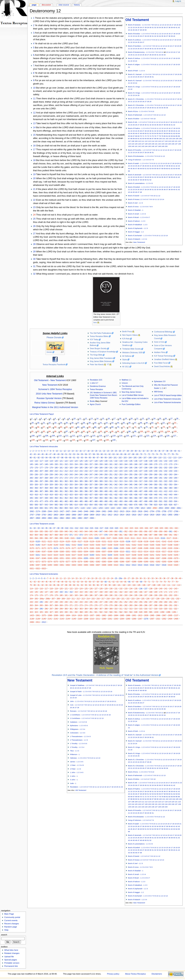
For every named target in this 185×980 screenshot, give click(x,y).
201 (161, 468)
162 (116, 464)
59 (167, 133)
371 (111, 488)
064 (36, 535)
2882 (80, 518)
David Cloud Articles (162, 366)
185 (81, 468)
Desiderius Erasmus (98, 386)
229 (151, 471)
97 (153, 139)
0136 (128, 541)
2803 (56, 515)
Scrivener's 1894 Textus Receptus (55, 389)
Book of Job (133, 122)
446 (36, 498)
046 (96, 531)
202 (166, 468)
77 (158, 136)
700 (146, 505)
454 (76, 498)
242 (66, 474)
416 (36, 495)
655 (96, 505)
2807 (80, 515)
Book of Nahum (134, 221)
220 (106, 471)
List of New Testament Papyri (42, 414)
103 (170, 139)
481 (61, 501)
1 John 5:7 (94, 383)
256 (136, 474)
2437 (68, 511)
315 (131, 481)
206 (36, 471)
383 (171, 488)
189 (101, 468)
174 (176, 464)
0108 (115, 538)
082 (126, 535)
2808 (86, 515)
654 (91, 505)
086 (146, 535)
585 (71, 505)
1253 (101, 508)
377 (141, 488)
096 (46, 538)
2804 (62, 515)
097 (51, 538)
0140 (152, 541)
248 (96, 474)
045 (91, 531)
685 (141, 505)
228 (146, 471)
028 (156, 528)
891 (56, 508)
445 (31, 498)
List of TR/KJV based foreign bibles (168, 395)
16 (170, 25)
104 (174, 139)
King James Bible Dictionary (101, 361)
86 (179, 136)
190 (106, 468)
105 (177, 139)
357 (41, 488)
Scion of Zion (159, 342)
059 (161, 531)
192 (116, 468)
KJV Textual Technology (164, 356)
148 (159, 146)
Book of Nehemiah (135, 115)
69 (139, 136)
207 (41, 471)
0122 (50, 541)
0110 (127, 538)
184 (76, 468)
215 (81, 471)
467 (141, 498)
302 (66, 481)
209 (51, 471)
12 (161, 25)
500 (156, 501)
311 (111, 481)
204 (176, 468)
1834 (149, 508)
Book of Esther (134, 119)
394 (76, 491)
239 (51, 474)
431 (111, 495)
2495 (110, 511)
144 (146, 146)
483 (71, 501)
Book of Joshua (134, 58)
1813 (143, 508)
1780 (137, 508)
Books (92, 401)
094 (36, 538)
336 (86, 485)
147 (156, 146)
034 (36, 531)
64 (179, 133)
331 (61, 485)
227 (141, 471)
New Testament (139, 242)
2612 (116, 511)
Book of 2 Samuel (135, 80)
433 (121, 495)
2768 (38, 515)
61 (172, 133)
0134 (116, 541)
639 (81, 505)
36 (165, 27)
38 (169, 27)
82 (169, 136)
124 (133, 144)
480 (56, 501)
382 (166, 488)
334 (76, 485)
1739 (131, 508)
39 (172, 27)
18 (175, 25)
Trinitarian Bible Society (132, 349)
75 (153, 136)
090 (166, 535)
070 (66, 535)
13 (163, 25)
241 (61, 474)
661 (126, 505)
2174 (38, 511)
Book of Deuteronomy (136, 52)
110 (139, 141)
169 (151, 464)
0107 (109, 538)
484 (76, 501)
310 (106, 481)
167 (141, 464)
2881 (74, 518)
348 (146, 485)
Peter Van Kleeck (97, 365)
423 (71, 495)
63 (177, 133)
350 (156, 485)
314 (126, 481)
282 (116, 478)
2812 (110, 515)
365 (81, 488)
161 (111, 464)
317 (141, 481)
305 (81, 481)
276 (86, 478)
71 (143, 136)
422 (66, 495)
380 (156, 488)
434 (126, 495)
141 (136, 146)
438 (146, 495)
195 (131, 468)
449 (51, 498)
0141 (158, 541)
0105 (97, 538)
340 (106, 485)
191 (111, 468)
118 (166, 141)
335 (81, 485)
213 (71, 471)
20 (180, 25)
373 (121, 488)
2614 (128, 511)
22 (131, 27)
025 (141, 528)
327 (41, 485)
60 (169, 133)
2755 (158, 511)
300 (56, 481)
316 (136, 481)
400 (106, 491)
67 (134, 136)
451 (61, 498)
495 (131, 501)
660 (121, 505)
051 (121, 531)
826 (171, 505)
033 (31, 531)
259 (151, 474)
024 (137, 528)
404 (126, 491)
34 (160, 27)
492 (116, 501)
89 (134, 139)
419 (51, 495)
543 (46, 505)
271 (61, 478)
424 (76, 495)
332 (66, 485)
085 (141, 535)
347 (141, 485)
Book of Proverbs (135, 150)
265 (31, 478)
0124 (62, 541)
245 (81, 474)
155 (81, 464)
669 (131, 505)
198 (146, 468)
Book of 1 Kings (134, 87)
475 (31, 501)
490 (106, 501)
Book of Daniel (134, 196)
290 (156, 478)
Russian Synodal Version (49, 398)
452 (66, 498)
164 (126, 464)
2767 (32, 515)
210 (56, 471)
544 (51, 505)
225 (131, 471)
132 (159, 144)
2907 (86, 518)
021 (122, 528)
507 (41, 505)
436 (136, 495)
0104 (91, 538)
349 (151, 485)
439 (151, 495)
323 (171, 481)
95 (148, 139)
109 (136, 141)
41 (177, 27)
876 (51, 508)
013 (82, 528)
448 (46, 498)
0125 (68, 541)
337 (91, 485)
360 (56, 488)
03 (39, 528)
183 (71, 468)
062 (176, 531)
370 (106, 488)
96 (150, 139)
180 (56, 468)
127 (143, 144)
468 (146, 498)
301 (61, 481)
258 (146, 474)
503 (171, 501)
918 (71, 508)
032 (176, 528)
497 (141, 501)
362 (66, 488)
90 (136, 139)
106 (180, 139)
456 (86, 498)
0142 (164, 541)
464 (126, 498)
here (95, 322)
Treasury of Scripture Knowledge (103, 352)
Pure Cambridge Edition (131, 404)
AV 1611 (126, 367)
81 (167, 136)
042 (76, 531)
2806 (74, 515)
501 (161, 501)
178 (46, 468)
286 (136, 478)
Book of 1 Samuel (135, 74)
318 (146, 481)
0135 (122, 541)
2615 (134, 511)
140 (133, 146)
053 (131, 531)
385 (31, 491)
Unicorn (125, 383)
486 (86, 501)
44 (131, 30)
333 (71, 485)
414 (176, 491)
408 (146, 491)
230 (156, 471)
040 (66, 531)
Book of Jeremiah (135, 175)
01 (31, 528)
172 (166, 464)
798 (151, 505)
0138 (140, 541)
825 (166, 505)
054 (136, 531)
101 (164, 139)
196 (136, 468)
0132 (110, 541)
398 (96, 491)
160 (106, 464)
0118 (175, 538)
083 (131, 535)
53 (153, 133)
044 (86, 531)
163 (121, 464)
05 (47, 528)
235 (31, 474)
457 (91, 498)
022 (127, 528)
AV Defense (127, 356)
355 (31, 488)
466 (136, 498)
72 (146, 136)
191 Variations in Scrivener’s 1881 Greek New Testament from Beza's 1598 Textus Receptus (104, 395)
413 (171, 491)
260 (156, 474)
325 (31, 485)
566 (61, 505)
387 (41, 491)
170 (156, 464)
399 (101, 491)
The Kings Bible (96, 355)
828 (31, 508)
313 (121, 481)
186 (86, 468)
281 (111, 478)
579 (66, 505)
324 (176, 481)
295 (31, 481)
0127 (80, 541)
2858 (38, 518)
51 (148, 133)
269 (51, 478)
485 (81, 501)
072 (76, 535)
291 (161, 478)
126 (139, 144)
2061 (179, 508)
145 (149, 146)
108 (133, 141)
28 (146, 27)
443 (171, 495)
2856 (176, 515)
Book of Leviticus (135, 40)
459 (101, 498)
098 (56, 538)
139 (129, 146)
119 (169, 141)
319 (151, 481)
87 (129, 139)
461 (111, 498)
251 (111, 474)
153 (71, 464)
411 (161, 491)
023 (131, 528)
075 (91, 535)
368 (96, 488)
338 (96, 485)
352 (166, 485)
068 (56, 535)
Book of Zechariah (135, 235)
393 (71, 491)
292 (166, 478)
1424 (113, 508)
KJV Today (94, 340)
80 (165, 136)
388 (46, 491)
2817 (140, 515)
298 (46, 481)
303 (71, 481)
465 (131, 498)
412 (166, 491)
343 (121, 485)
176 (36, 468)
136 (173, 144)
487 (91, 501)
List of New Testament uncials (42, 524)
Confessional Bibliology (163, 332)
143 (143, 146)
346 (136, 485)
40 (174, 27)
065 (41, 535)
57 (162, 133)
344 (126, 485)
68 (136, 136)
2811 (104, 515)
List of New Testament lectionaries (168, 402)
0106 (103, 538)
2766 (176, 511)
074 (86, 535)
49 (143, 30)
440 (156, 495)
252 (116, 474)
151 (61, 464)
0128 (86, 541)
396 (86, 491)
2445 (80, 511)
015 (92, 528)
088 (156, 535)
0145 (32, 545)
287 (141, 478)
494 (126, 501)
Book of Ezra (133, 111)
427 (91, 495)
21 (129, 27)
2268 (44, 511)
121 (176, 141)
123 (129, 144)
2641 (146, 511)
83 (172, 136)
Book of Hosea (134, 199)
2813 (116, 515)
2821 (164, 515)
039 (61, 531)
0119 (32, 541)
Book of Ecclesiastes (136, 156)
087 (151, 535)
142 (139, 146)
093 (31, 538)
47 (139, 30)
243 (71, 474)
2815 (128, 515)
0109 (121, 538)
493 (121, 501)
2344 (50, 511)
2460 (92, 511)
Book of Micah (133, 217)
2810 (98, 515)
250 (106, 474)
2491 (104, 511)
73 (148, 136)
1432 (119, 508)
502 (166, 501)
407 (141, 491)
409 (151, 491)
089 (161, 535)
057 (151, 531)
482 (66, 501)
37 (167, 27)
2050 (155, 508)
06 (51, 528)
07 (54, 528)
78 (160, 136)
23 (134, 27)
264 (176, 474)
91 (139, 139)
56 (160, 133)
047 (101, 531)
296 (36, 481)
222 (116, 471)
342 (116, 485)
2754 (152, 511)
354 (176, 485)
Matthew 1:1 (127, 380)
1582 (125, 508)
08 (58, 528)
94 (146, 139)
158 (96, 464)
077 (101, 535)
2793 (44, 515)
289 (151, 478)
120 (173, 141)
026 (146, 528)
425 (81, 495)
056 (146, 531)
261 (161, 474)
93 (143, 139)
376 (136, 488)
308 (96, 481)
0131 (104, 541)
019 (112, 528)
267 (41, 478)
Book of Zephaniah (135, 228)
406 (136, 491)
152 (66, 464)
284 (126, 478)
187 (91, 468)
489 (101, 501)
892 (61, 508)
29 (148, 27)
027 (151, 528)
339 (101, 485)
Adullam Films (160, 352)
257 (141, 474)
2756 (164, 511)
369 (101, 488)
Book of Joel (133, 203)
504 (176, 501)
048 (106, 531)
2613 (122, 511)
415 (31, 495)
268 (46, 478)
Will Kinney (159, 392)
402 (116, 491)
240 (56, 474)
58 (165, 133)
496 (136, 501)
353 (171, 485)
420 (56, 495)
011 (72, 528)
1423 (107, 508)
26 (141, 27)
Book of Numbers (135, 46)
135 (169, 144)
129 (149, 144)
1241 (95, 508)
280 (106, 478)
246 (86, 474)
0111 (133, 538)
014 (87, 528)
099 (61, 538)
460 (106, 498)
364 (76, 488)
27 (143, 27)
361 (61, 488)
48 (141, 30)
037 (51, 531)
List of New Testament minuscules (168, 399)
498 (146, 501)
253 (121, 474)
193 (121, 468)
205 (31, 471)
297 (41, 481)
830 (41, 508)
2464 (98, 511)
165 (131, 464)
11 (158, 25)
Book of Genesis (134, 25)
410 (156, 491)
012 (77, 528)
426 (86, 495)
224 (126, 471)
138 (179, 144)
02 (35, 528)
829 (36, 508)
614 (76, 505)
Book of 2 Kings (134, 93)
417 (41, 495)
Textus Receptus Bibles (99, 336)
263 (171, 474)
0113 (145, 538)
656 (101, 505)
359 (51, 488)
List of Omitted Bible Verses (133, 395)
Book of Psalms (134, 128)
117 (163, 141)
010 (67, 528)
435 (131, 495)
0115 (157, 538)
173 (171, 464)
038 (56, 531)
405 (131, 491)
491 (111, 501)
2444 (74, 511)
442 (166, 495)
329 (51, 485)
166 (136, 464)
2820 (158, 515)
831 (46, 508)
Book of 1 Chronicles (136, 99)
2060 (173, 508)
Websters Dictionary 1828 (132, 353)
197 (141, 468)
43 (129, 30)
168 (146, 464)
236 (36, 474)
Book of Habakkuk (135, 225)
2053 (161, 508)
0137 (134, 541)
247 (91, 474)
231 (161, 471)
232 (166, 471)
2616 (140, 511)
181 (61, 468)
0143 (170, 541)
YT (108, 365)
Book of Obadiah (134, 210)
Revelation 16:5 (96, 380)
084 (136, 535)
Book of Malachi (134, 239)
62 (174, 133)
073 (81, 535)
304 (76, 481)
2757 (170, 511)
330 (56, 485)
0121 (44, 541)
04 (43, 528)
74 (150, 136)
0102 (79, 538)
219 (101, 471)
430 (106, 495)
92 (141, 139)
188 (96, 468)
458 (96, 498)
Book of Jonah (134, 214)
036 (46, 531)
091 (171, 535)
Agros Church (95, 404)
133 (163, 144)
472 (166, 498)
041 (71, 531)
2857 (32, 518)
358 (46, 488)
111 (143, 141)
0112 (139, 538)
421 (61, 495)
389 (51, 491)
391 (61, 491)
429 (101, 495)
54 (155, 133)
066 (46, 535)
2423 (56, 511)
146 (153, 146)
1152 (89, 508)
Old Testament (137, 20)
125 (136, 144)
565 (56, 505)
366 (86, 488)
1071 (77, 508)
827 (176, 505)
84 (174, 136)
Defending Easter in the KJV (133, 363)
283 (121, 478)
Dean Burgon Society (98, 349)
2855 (170, 515)
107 (129, 141)
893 (66, 508)
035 (41, 531)
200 (156, 468)
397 (91, 491)
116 (159, 141)
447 (41, 498)
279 (101, 478)
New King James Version (132, 392)
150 (166, 146)
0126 (74, 541)
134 (166, 144)
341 (111, 485)
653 (86, 505)
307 (91, 481)
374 (126, 488)
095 (41, 538)
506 (36, 505)
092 (176, 535)
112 (146, 141)
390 (56, 491)
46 (136, 30)
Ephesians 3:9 (160, 381)
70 (141, 136)
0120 (38, 541)
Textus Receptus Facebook (54, 364)
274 (76, 478)
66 (131, 136)
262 (166, 474)
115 (156, 141)
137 (176, 144)
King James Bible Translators (101, 358)
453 (71, 498)
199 (151, 468)
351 (161, 485)
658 (111, 505)
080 (116, 535)
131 (156, 144)
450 (56, 498)
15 (168, 25)
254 (126, 474)
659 (116, 505)
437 (141, 495)
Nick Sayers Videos (130, 335)
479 (51, 501)
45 (134, 30)
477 (41, 501)
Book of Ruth (133, 71)
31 (153, 27)
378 (146, 488)
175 (31, 468)
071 (71, 535)
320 (156, 481)
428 (96, 495)
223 (121, 471)
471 (161, 498)
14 (165, 25)
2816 (134, 515)
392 (66, 491)
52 (150, 133)
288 (146, 478)
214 (76, 471)
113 (149, 141)
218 (96, 471)
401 (111, 491)
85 (177, 136)
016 (97, 528)
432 (116, 495)
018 (107, 528)
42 (179, 27)
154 (76, 464)
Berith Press (127, 332)
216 (86, 471)
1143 (83, 508)
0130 (98, 541)
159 (101, 464)
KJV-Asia (126, 339)
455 (81, 498)
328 (46, 485)
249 (101, 474)
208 (46, 471)
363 (71, 488)
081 (121, 535)
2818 (146, 515)
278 (96, 478)
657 (106, 505)
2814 (122, 515)
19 (177, 25)
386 (36, 491)
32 (155, 27)
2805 (68, 515)
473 (171, 498)
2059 (167, 508)
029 (161, 528)
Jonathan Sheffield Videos (164, 359)
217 (91, 471)
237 (41, 474)
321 (161, 481)
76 (155, 136)
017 (102, 528)
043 (81, 531)
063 (31, 535)
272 (66, 478)
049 (111, 531)
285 (131, 478)
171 (161, 464)
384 (176, 488)
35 (162, 27)
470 (156, 498)
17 (173, 25)
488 (96, 501)
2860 (50, 518)
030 (166, 528)
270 (56, 478)
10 (156, 25)
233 (171, 471)
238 (46, 474)
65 (129, 136)
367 (91, 488)
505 (31, 505)
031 (171, 528)
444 (176, 495)
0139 (146, 541)
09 (62, 528)
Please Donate (54, 337)
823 (156, 505)
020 (117, 528)
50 (146, 30)
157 (91, 464)
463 (121, 498)
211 (61, 471)
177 (41, 468)
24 (136, 27)
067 (51, 535)
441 (161, 495)
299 (51, 481)
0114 (151, 538)
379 (151, 488)
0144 (176, 541)
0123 (56, 541)
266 (36, 478)
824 (161, 505)
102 (167, 139)
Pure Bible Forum (161, 363)
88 (131, 139)
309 (101, 481)
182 (66, 468)
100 (160, 139)
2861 (56, 518)
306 (86, 481)
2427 (62, 511)
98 (155, 139)
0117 (169, 538)
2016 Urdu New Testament (49, 394)
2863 (68, 518)
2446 (86, 511)
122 (179, 141)
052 (126, 531)
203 (171, 468)
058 (156, 531)
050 (116, 531)
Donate (49, 352)
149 (163, 146)
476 (36, 501)
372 (116, 488)
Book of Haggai (134, 232)
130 (153, 144)
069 (61, 535)
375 (131, 488)
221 (111, 471)
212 (66, 471)
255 (131, 474)
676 (136, 505)
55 (158, 133)
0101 (73, 538)
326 (36, 485)
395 (81, 491)
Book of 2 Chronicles (136, 105)
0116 (163, 538)
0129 (92, 541)
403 (121, 491)
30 (150, 27)
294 (176, 478)
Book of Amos (133, 207)
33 (158, 27)
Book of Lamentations (136, 183)
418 (46, 495)
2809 (92, 515)
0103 (85, 538)
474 (176, 498)
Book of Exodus (134, 34)
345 (131, 485)
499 (151, 501)
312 (116, 481)
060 (166, 531)
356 (36, 488)
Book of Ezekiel (134, 187)
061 (171, 531)
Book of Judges (134, 64)
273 (71, 478)
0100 (67, 538)
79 (162, 136)
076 (96, 535)
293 (171, 478)
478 (46, 501)
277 (91, 478)
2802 (50, 515)
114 (153, 141)
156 (86, 464)
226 (136, 471)
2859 (44, 518)
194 (126, 468)
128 (146, 144)
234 (176, 471)
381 (161, 488)
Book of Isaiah (134, 163)
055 (141, 531)
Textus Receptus (96, 389)
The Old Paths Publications (101, 333)
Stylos (125, 360)
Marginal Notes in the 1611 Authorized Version (55, 407)
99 (158, 139)
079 (111, 535)
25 (139, 27)
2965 (92, 518)
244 (76, 474)
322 (166, 481)
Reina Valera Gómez (45, 403)
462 (116, 498)
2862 (62, 518)
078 (106, 535)
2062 (32, 511)
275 (81, 478)
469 (151, 498)
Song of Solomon (135, 160)
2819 (152, 515)
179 (51, 468)
